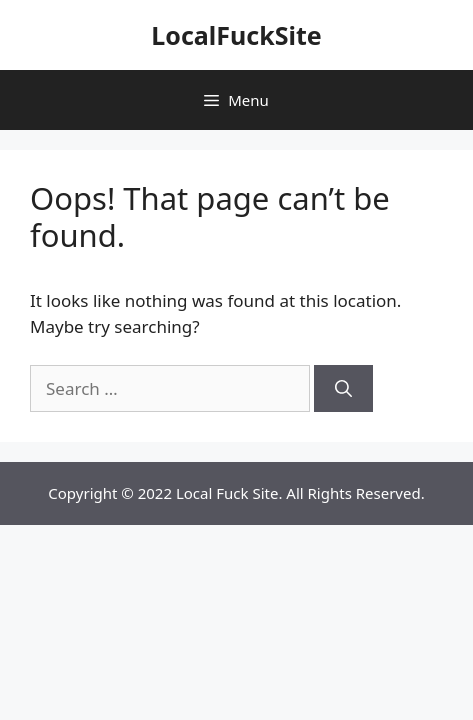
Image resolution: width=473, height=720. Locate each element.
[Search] (343, 389)
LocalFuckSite (236, 35)
